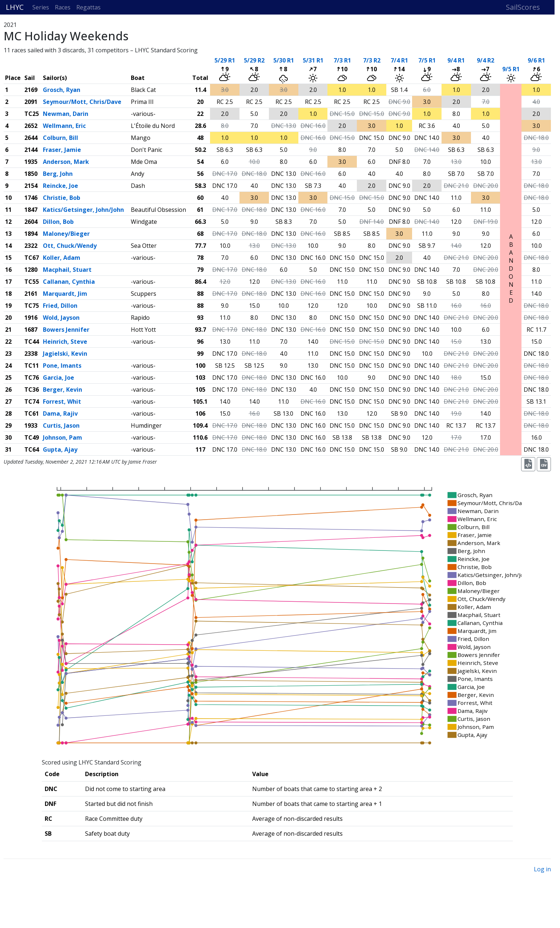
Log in (542, 869)
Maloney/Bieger (66, 234)
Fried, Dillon (60, 306)
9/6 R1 (536, 60)
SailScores (523, 7)
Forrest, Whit (62, 402)
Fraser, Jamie (62, 150)
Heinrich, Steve (65, 342)
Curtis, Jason (61, 425)
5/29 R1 (225, 60)
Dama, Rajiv (60, 413)
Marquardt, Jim (65, 294)
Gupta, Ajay (60, 449)
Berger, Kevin (63, 390)
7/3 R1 (342, 60)
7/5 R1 (427, 60)
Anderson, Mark (66, 162)
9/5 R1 (511, 69)
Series (41, 7)
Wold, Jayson (61, 318)
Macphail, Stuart (67, 270)
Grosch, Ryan (62, 90)
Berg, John (58, 174)
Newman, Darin (66, 114)
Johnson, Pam (63, 437)
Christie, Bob (62, 198)
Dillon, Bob (58, 222)
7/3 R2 (372, 60)
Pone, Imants (62, 366)
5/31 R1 (313, 60)
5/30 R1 (284, 60)
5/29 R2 (254, 60)
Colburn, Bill (61, 138)
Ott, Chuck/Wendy (70, 246)
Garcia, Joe (59, 378)
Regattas (88, 7)
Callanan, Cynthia (69, 282)
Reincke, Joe (61, 186)
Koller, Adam (62, 258)
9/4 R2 (486, 60)
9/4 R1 (456, 60)
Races (63, 7)
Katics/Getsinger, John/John (83, 210)
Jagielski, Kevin (65, 354)
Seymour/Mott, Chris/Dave (82, 102)
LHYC (15, 7)
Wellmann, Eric (64, 126)
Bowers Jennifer (66, 330)
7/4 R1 (399, 60)
